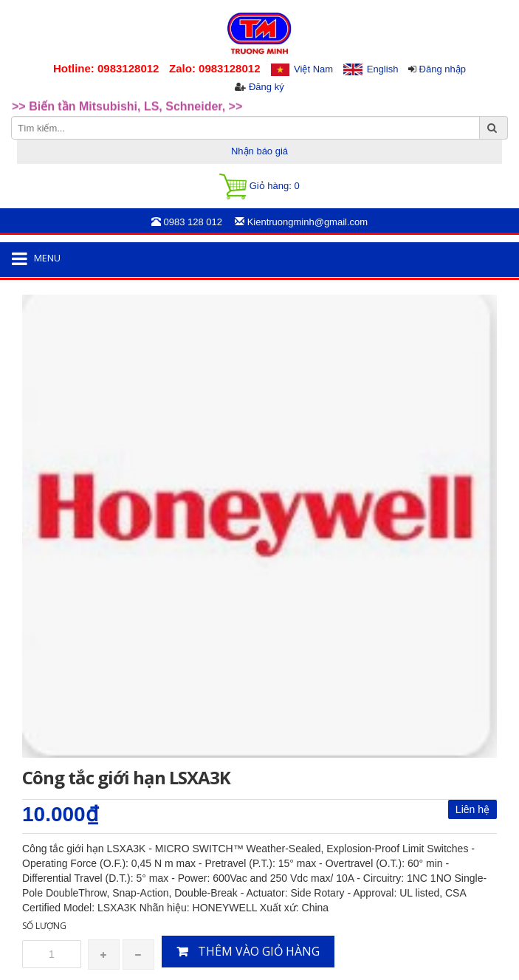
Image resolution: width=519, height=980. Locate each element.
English (383, 69)
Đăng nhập (443, 69)
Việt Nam (313, 69)
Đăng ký (267, 87)
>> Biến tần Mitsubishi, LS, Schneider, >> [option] (127, 113)
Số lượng (44, 926)
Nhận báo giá (259, 151)
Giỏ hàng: (259, 186)
